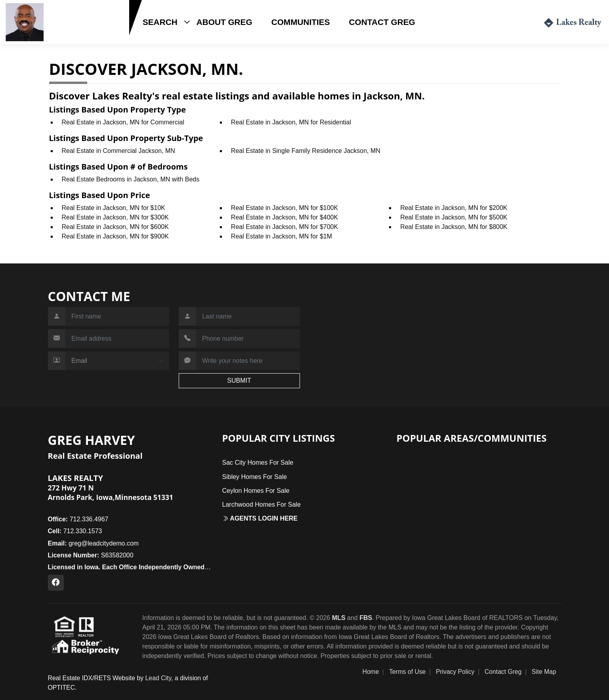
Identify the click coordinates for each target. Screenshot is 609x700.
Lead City (158, 678)
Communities (301, 22)
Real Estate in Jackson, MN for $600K (115, 227)
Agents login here (260, 518)
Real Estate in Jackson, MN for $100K (284, 208)
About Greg (224, 22)
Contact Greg (382, 22)
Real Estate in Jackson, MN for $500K (454, 217)
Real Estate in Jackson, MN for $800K (454, 227)
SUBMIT (239, 381)
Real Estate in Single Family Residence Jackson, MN (306, 151)
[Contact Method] (117, 361)
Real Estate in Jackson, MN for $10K (114, 208)
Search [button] (160, 22)
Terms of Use (407, 672)
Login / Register (501, 22)
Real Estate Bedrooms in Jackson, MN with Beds (131, 179)
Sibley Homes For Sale (255, 477)
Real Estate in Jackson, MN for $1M (282, 236)
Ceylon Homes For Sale (256, 491)
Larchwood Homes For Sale (262, 504)
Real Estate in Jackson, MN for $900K (115, 236)
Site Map (544, 672)
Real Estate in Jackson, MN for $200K (454, 208)
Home (371, 672)
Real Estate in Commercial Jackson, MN (118, 151)
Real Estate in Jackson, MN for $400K (284, 217)
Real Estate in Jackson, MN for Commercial (123, 122)
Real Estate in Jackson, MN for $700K (284, 227)
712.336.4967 (78, 519)
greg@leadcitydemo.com (94, 543)
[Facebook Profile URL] (56, 583)
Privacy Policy (455, 672)
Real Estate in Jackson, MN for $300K (115, 217)
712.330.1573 (71, 34)
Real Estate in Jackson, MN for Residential (291, 122)
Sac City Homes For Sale (258, 463)
